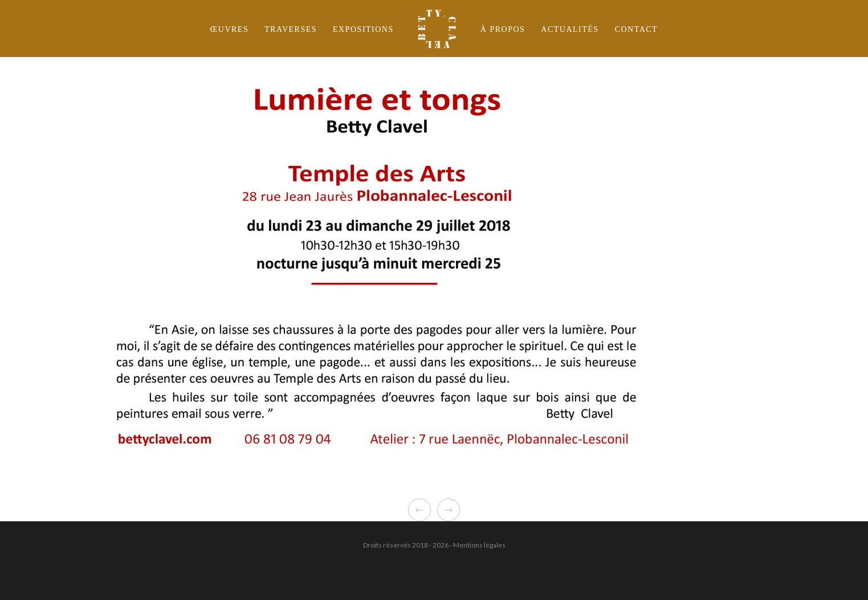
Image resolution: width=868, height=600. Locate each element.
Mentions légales (479, 545)
